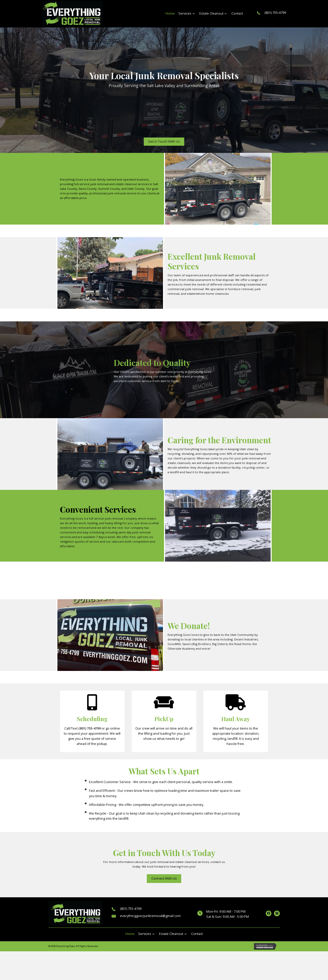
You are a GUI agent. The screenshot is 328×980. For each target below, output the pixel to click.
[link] (170, 14)
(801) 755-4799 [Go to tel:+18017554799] (275, 13)
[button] (164, 142)
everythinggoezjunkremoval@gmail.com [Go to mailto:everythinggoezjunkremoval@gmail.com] (150, 916)
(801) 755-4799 (90, 728)
